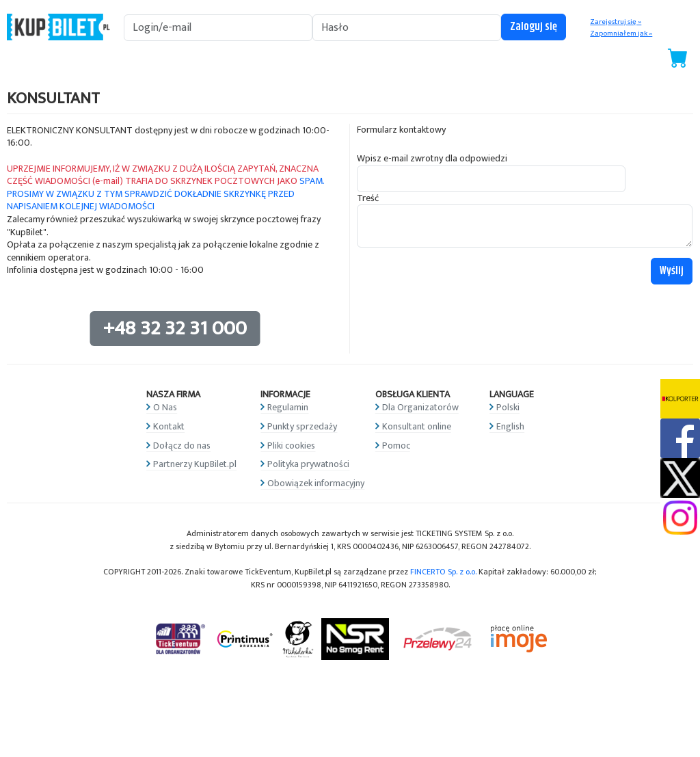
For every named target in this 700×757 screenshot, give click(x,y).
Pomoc (396, 446)
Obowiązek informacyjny (316, 483)
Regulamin (288, 407)
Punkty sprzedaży (302, 426)
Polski (508, 407)
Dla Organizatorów (420, 407)
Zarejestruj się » (616, 22)
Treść (368, 199)
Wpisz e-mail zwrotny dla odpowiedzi (432, 159)
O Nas (165, 407)
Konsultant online (417, 426)
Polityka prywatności (308, 464)
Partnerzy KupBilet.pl (195, 464)
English (510, 426)
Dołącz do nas (182, 446)
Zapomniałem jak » (621, 34)
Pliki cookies (291, 446)
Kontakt (169, 426)
